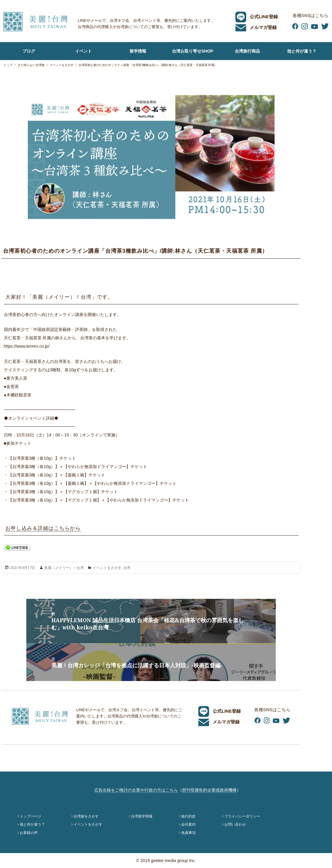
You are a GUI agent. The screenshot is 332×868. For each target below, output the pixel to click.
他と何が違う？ (302, 51)
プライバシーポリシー (242, 816)
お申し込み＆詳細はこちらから (43, 528)
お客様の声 (29, 833)
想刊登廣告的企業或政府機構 (209, 790)
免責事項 (188, 833)
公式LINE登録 (257, 17)
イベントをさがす (62, 65)
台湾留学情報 (142, 816)
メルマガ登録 (256, 27)
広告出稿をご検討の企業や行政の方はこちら (136, 790)
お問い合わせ (235, 824)
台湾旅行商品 (247, 51)
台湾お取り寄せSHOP (193, 51)
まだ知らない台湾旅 (31, 65)
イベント (83, 51)
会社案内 (188, 824)
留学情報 (138, 51)
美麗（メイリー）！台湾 (64, 568)
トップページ (31, 816)
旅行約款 (188, 816)
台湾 (127, 568)
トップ (8, 65)
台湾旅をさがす (86, 816)
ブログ (29, 51)
